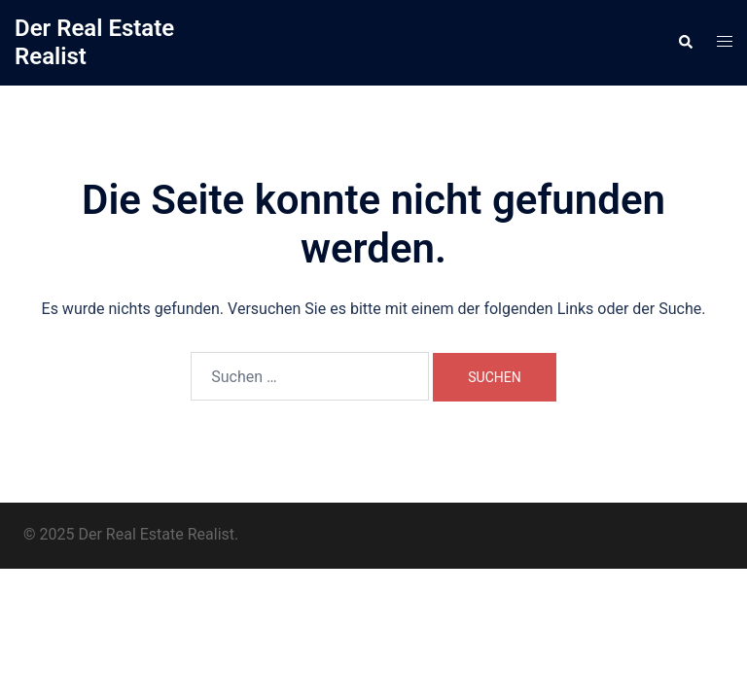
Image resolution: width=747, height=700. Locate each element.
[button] (685, 43)
